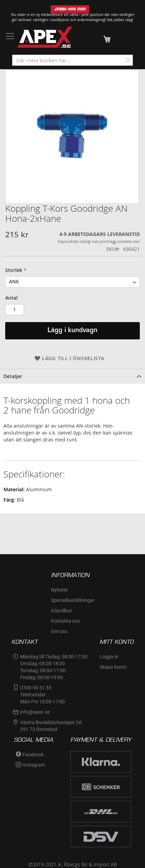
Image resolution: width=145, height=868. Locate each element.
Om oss (59, 631)
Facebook (33, 755)
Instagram (34, 765)
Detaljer (13, 376)
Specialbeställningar (73, 600)
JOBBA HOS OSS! (70, 9)
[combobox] (72, 60)
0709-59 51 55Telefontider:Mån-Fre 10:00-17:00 (42, 695)
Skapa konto (113, 667)
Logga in (109, 657)
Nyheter (59, 590)
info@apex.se (35, 712)
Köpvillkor (62, 611)
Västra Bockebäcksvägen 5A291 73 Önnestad (51, 726)
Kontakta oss (65, 621)
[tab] (72, 376)
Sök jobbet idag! (120, 20)
